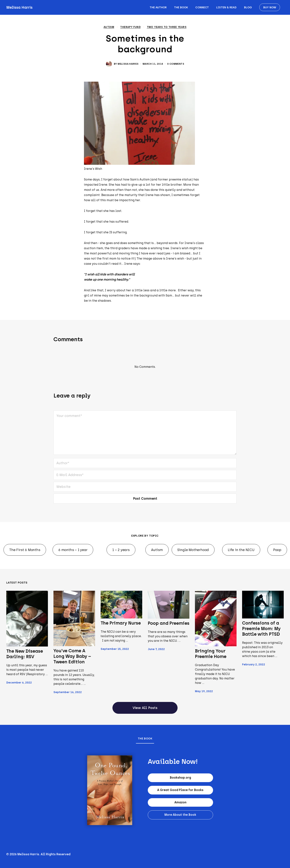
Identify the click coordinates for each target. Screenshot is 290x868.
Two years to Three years (167, 27)
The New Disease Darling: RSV (25, 654)
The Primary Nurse (121, 623)
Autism (109, 27)
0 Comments (176, 64)
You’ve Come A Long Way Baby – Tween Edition (72, 656)
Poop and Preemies (169, 623)
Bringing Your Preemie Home (211, 654)
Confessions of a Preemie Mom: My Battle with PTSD (261, 629)
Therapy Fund (130, 27)
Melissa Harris (19, 7)
